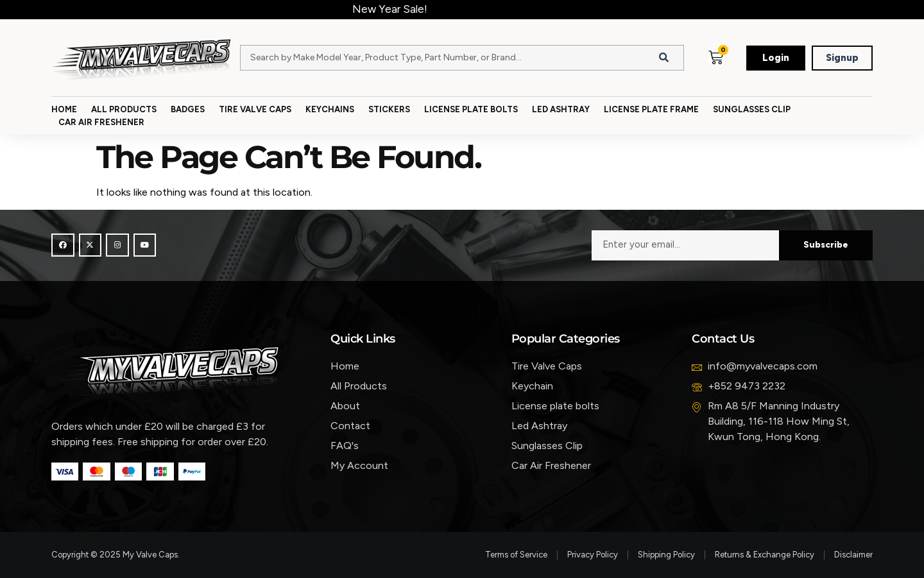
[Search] (664, 58)
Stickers (389, 109)
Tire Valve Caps (255, 109)
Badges (188, 109)
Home (64, 109)
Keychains (330, 109)
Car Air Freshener (101, 122)
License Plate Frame (651, 109)
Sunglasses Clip (752, 109)
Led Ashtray (561, 109)
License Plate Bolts (471, 109)
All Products (124, 109)
